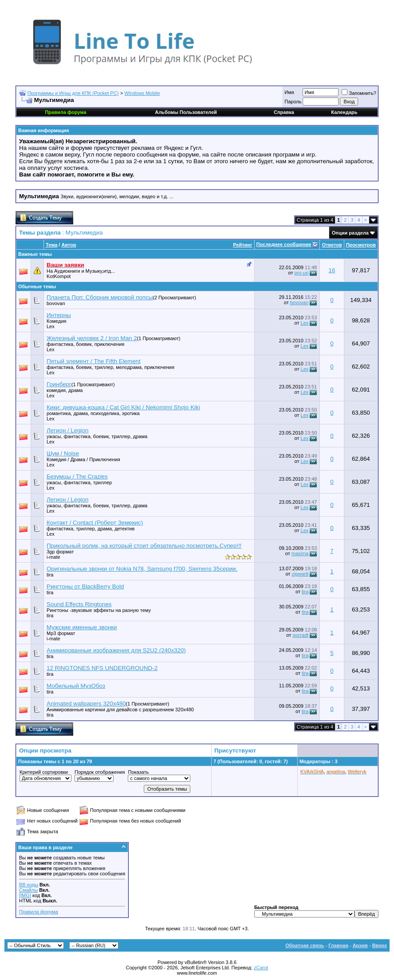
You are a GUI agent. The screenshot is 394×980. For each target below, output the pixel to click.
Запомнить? (359, 93)
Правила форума (39, 912)
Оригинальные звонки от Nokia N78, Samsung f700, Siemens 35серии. (142, 569)
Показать (138, 772)
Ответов (332, 245)
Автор (69, 245)
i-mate (53, 557)
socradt (300, 635)
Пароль (293, 102)
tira (50, 575)
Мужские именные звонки (82, 627)
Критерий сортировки (44, 772)
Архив (360, 945)
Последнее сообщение (284, 244)
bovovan (56, 303)
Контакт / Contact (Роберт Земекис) (95, 523)
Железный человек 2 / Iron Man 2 (92, 338)
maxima (300, 553)
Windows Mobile (142, 93)
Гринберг (59, 384)
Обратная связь (305, 945)
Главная (338, 945)
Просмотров (361, 245)
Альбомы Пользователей (186, 112)
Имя (289, 92)
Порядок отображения (100, 772)
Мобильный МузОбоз (76, 686)
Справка (284, 112)
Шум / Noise (63, 453)
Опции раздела (350, 233)
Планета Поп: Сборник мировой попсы (100, 297)
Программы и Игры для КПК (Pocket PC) (73, 93)
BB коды (29, 885)
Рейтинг (242, 245)
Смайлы (28, 890)
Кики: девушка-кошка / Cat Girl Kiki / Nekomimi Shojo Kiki (123, 407)
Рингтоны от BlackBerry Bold (85, 586)
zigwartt (300, 574)
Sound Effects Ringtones (79, 604)
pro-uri (302, 273)
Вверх (380, 945)
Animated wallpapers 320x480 (86, 704)
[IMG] (25, 895)
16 (332, 270)
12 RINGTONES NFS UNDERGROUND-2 (102, 668)
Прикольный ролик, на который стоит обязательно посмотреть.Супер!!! (144, 546)
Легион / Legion (67, 430)
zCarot (261, 968)
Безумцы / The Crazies (77, 476)
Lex (51, 326)
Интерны (59, 315)
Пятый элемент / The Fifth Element (94, 361)
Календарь (344, 112)
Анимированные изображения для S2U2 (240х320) (116, 650)
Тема (51, 245)
